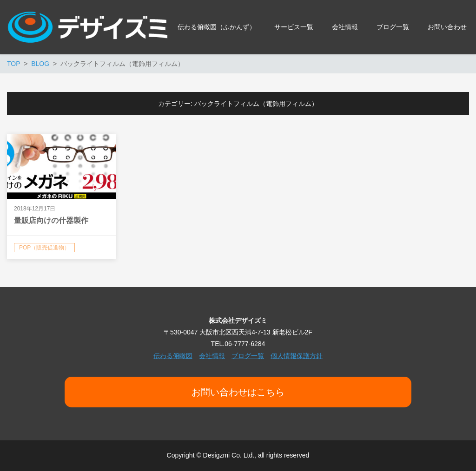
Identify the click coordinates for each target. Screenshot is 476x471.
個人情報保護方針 (297, 356)
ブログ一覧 (248, 356)
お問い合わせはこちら (238, 392)
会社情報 (212, 356)
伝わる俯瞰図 (173, 356)
